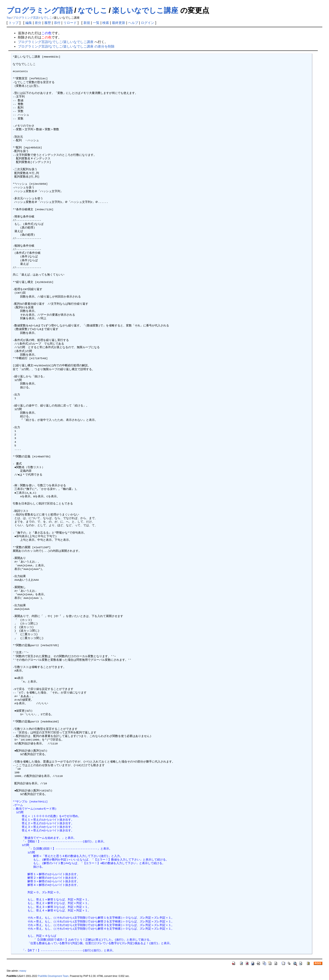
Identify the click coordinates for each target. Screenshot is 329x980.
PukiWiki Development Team (53, 976)
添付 (57, 23)
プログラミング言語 (40, 10)
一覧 (96, 23)
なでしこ (93, 10)
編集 (29, 23)
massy (23, 971)
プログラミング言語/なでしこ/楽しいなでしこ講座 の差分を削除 (66, 46)
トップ (14, 23)
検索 (106, 23)
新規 (87, 23)
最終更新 (119, 23)
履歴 (48, 23)
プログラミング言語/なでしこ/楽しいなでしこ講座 (56, 42)
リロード (70, 23)
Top (9, 18)
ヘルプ (133, 23)
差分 (38, 23)
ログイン (148, 23)
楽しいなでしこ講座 (145, 10)
